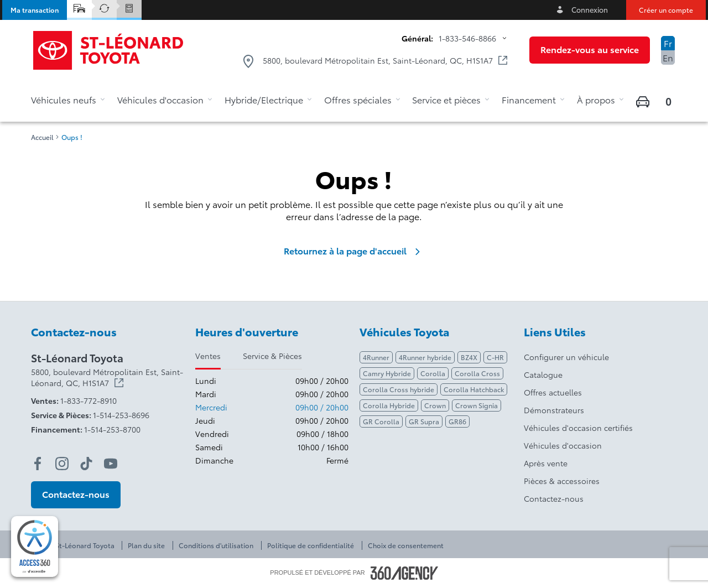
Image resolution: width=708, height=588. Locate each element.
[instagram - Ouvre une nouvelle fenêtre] (62, 464)
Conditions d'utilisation (216, 545)
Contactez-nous (554, 498)
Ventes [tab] (208, 356)
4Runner (376, 357)
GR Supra (424, 421)
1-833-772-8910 (88, 400)
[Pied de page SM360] (404, 573)
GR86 (457, 421)
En (668, 57)
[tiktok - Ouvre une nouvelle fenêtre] (86, 464)
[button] (35, 10)
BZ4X (469, 357)
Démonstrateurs (554, 410)
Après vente (546, 463)
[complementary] (35, 547)
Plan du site (146, 545)
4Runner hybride (425, 357)
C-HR (495, 357)
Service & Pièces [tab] (272, 356)
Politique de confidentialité (311, 545)
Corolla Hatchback (474, 389)
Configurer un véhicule (566, 357)
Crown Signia (477, 405)
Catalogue (543, 374)
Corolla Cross (477, 373)
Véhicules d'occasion (563, 445)
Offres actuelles (553, 392)
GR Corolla (381, 421)
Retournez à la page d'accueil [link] (354, 251)
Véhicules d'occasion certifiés (578, 428)
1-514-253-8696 (121, 415)
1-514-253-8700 (112, 429)
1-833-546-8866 (467, 38)
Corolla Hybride (389, 405)
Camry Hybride (387, 373)
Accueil (42, 137)
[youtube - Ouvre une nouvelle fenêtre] (111, 464)
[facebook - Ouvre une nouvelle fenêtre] (38, 464)
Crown (435, 405)
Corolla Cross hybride (399, 389)
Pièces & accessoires (562, 481)
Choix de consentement (406, 545)
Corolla (433, 373)
